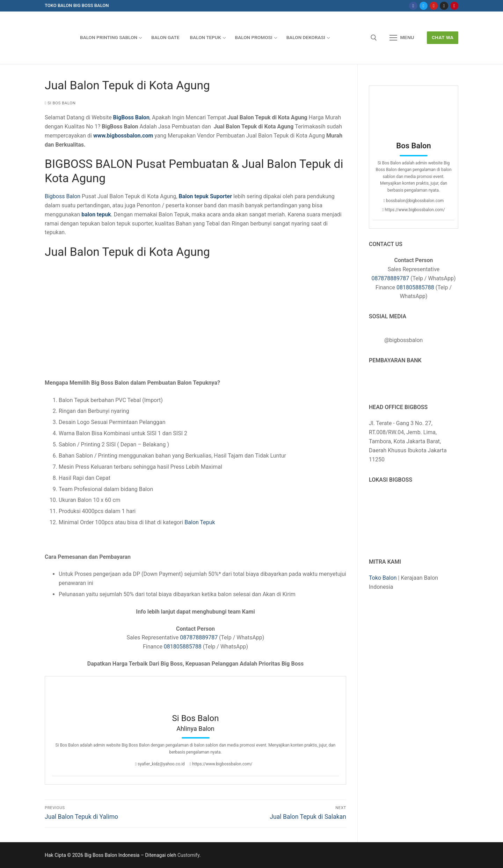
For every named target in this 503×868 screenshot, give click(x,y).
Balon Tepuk (199, 522)
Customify (188, 855)
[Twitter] (424, 6)
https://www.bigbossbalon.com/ (221, 764)
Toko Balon (383, 578)
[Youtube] (434, 6)
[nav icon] (402, 38)
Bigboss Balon (63, 196)
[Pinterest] (454, 6)
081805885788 (183, 647)
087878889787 (199, 637)
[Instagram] (444, 6)
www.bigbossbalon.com (123, 136)
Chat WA (443, 37)
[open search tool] (374, 38)
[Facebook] (413, 6)
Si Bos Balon (60, 103)
